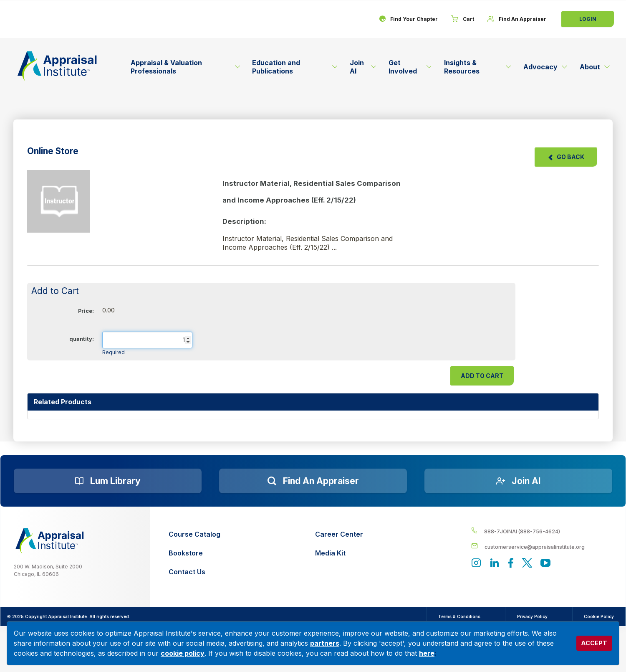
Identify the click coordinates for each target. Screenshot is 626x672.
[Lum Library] (108, 481)
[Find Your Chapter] (408, 19)
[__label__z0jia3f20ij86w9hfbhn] (50, 541)
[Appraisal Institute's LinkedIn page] (495, 564)
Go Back (566, 157)
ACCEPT (594, 643)
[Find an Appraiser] (313, 481)
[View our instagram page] (476, 564)
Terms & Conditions (458, 616)
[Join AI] (518, 481)
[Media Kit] (339, 553)
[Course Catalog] (194, 534)
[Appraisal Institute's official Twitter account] (527, 564)
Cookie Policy (598, 616)
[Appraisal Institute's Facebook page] (511, 564)
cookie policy (183, 653)
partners (325, 643)
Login (588, 19)
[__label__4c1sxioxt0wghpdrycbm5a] (542, 531)
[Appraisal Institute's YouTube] (545, 564)
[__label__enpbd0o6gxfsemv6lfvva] (542, 546)
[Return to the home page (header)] (57, 66)
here (427, 653)
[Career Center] (339, 534)
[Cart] (462, 19)
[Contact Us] (194, 572)
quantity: (82, 339)
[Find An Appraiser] (517, 19)
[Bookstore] (194, 553)
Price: (86, 311)
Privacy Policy (531, 616)
